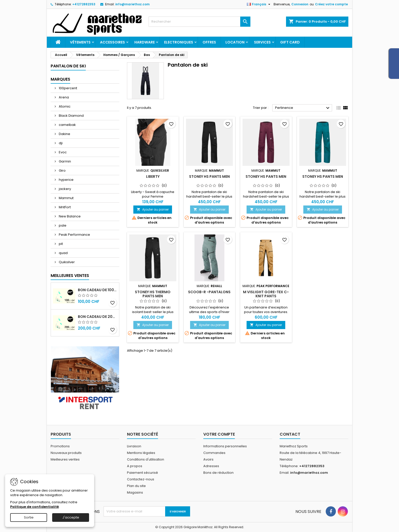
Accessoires (112, 42)
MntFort (64, 207)
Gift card (290, 42)
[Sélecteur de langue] (259, 4)
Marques (60, 79)
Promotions (60, 446)
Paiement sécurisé (142, 473)
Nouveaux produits (66, 453)
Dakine (64, 134)
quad (63, 253)
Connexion (300, 4)
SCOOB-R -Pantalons (209, 292)
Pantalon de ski (68, 66)
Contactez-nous (141, 479)
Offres (209, 42)
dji (60, 143)
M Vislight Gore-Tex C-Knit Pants (266, 294)
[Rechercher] (199, 22)
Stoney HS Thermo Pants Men (153, 294)
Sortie (29, 517)
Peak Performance (74, 235)
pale (62, 225)
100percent (68, 88)
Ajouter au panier (153, 209)
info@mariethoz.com (132, 4)
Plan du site (136, 486)
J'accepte (71, 517)
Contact (290, 434)
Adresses (211, 466)
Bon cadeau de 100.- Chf (97, 290)
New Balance (69, 216)
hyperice (66, 180)
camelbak (67, 125)
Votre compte (219, 434)
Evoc (62, 152)
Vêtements (80, 42)
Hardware (145, 42)
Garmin (65, 161)
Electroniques (179, 42)
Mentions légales (141, 453)
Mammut (66, 198)
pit (60, 244)
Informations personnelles (225, 446)
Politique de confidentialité (34, 507)
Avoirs (208, 459)
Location (235, 42)
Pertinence (303, 108)
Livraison (134, 446)
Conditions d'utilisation (146, 459)
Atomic (64, 106)
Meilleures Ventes (70, 276)
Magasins (135, 492)
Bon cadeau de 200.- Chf (97, 317)
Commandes (214, 453)
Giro (62, 171)
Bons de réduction (218, 473)
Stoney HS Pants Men (209, 176)
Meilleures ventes (65, 459)
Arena (63, 97)
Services (262, 42)
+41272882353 (84, 4)
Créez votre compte (331, 4)
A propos (135, 466)
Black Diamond (71, 116)
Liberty (153, 176)
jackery (65, 189)
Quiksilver (66, 262)
